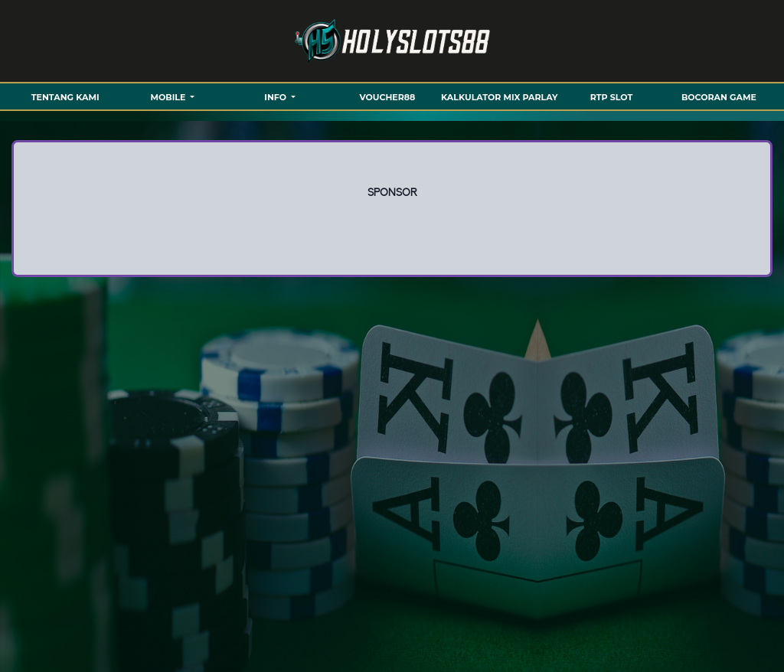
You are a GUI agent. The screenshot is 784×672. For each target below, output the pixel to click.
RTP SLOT (611, 97)
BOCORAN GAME (719, 97)
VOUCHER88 (388, 97)
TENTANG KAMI (65, 97)
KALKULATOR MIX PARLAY (499, 97)
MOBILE (170, 97)
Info (276, 97)
